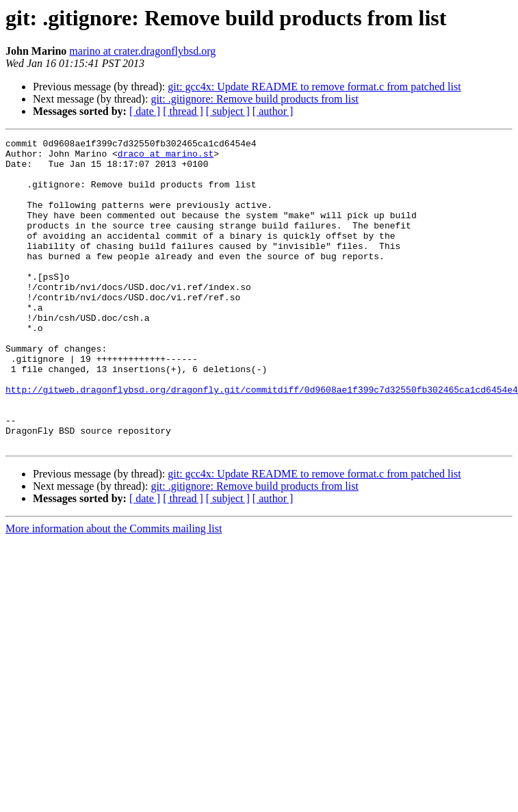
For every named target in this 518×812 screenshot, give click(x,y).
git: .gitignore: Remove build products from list (255, 99)
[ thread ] (183, 111)
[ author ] (273, 111)
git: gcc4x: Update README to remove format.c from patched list (314, 87)
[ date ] (145, 111)
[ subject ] (228, 111)
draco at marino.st (166, 157)
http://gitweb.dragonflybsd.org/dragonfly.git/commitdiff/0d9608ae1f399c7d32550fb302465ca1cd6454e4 (262, 441)
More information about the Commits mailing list (114, 590)
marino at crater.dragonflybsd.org (142, 51)
